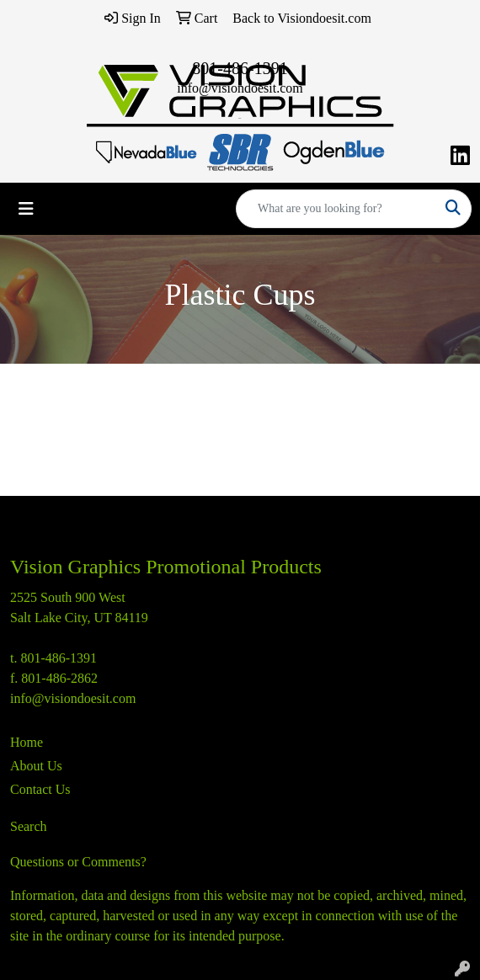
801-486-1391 (240, 68)
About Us (36, 766)
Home (27, 742)
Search (29, 826)
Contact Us (40, 789)
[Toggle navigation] (26, 209)
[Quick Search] (336, 209)
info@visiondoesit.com (240, 88)
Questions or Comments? (78, 862)
